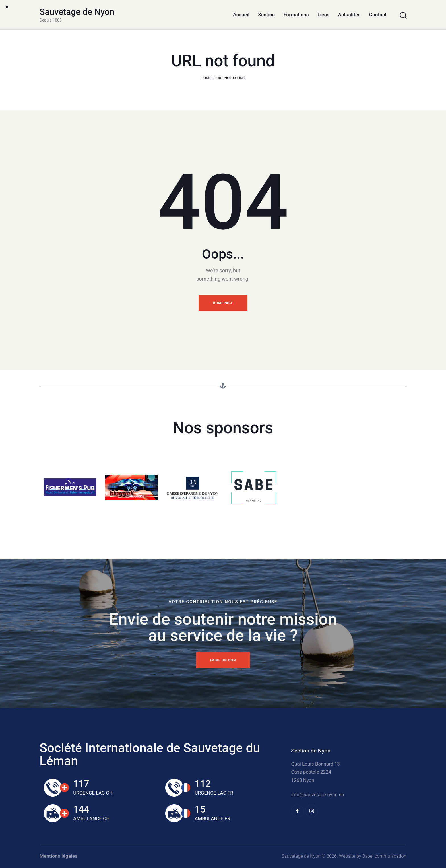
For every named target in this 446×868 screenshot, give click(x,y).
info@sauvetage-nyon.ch (317, 795)
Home (206, 78)
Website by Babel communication (373, 856)
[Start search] (403, 16)
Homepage (223, 303)
